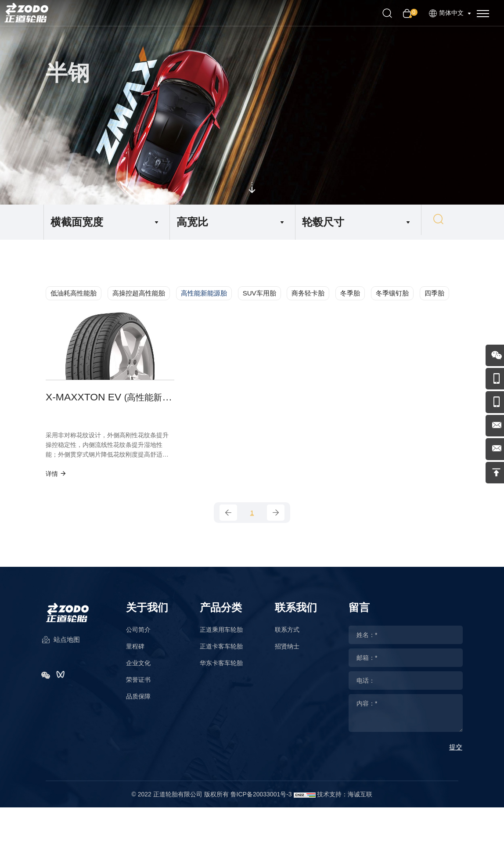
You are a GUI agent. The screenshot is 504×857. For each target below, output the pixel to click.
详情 (56, 477)
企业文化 (138, 668)
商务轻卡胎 (308, 293)
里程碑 (135, 652)
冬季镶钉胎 (392, 293)
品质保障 (138, 702)
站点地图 (61, 648)
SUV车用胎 (259, 293)
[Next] (276, 517)
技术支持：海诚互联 (345, 799)
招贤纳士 (287, 652)
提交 (456, 752)
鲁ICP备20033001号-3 (261, 799)
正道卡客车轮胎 (221, 652)
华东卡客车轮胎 (221, 668)
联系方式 (287, 635)
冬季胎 (350, 293)
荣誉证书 (138, 685)
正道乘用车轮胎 (221, 635)
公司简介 (138, 635)
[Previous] (228, 517)
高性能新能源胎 (204, 293)
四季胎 (434, 293)
